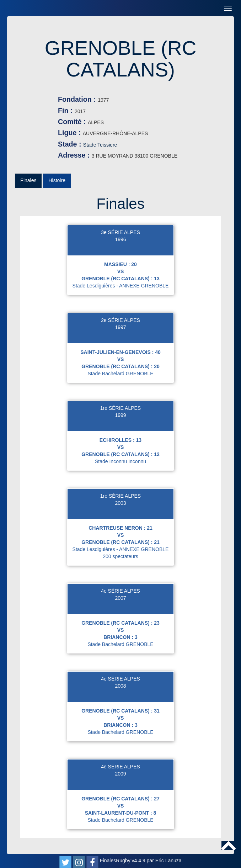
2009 (120, 774)
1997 (120, 327)
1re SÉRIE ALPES (120, 408)
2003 (120, 503)
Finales (28, 180)
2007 (120, 598)
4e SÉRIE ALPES (120, 591)
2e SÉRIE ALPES (120, 320)
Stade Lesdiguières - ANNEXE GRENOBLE (121, 286)
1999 (120, 415)
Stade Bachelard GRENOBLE (120, 374)
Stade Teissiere (100, 145)
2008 (120, 686)
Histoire (57, 180)
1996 (120, 239)
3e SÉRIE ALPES (120, 232)
